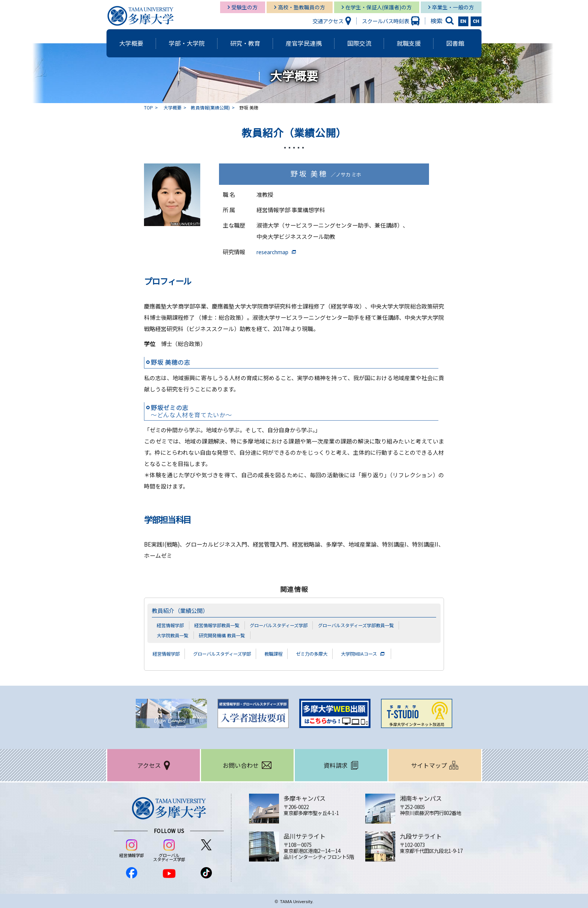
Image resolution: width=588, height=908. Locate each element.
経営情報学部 (171, 625)
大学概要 (172, 107)
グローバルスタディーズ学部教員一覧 (370, 625)
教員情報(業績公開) (210, 107)
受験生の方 (244, 7)
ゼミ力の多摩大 (331, 653)
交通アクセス (328, 21)
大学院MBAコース (385, 653)
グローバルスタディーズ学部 (287, 625)
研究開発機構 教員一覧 (226, 635)
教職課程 (289, 653)
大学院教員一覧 (174, 635)
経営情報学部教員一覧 (221, 625)
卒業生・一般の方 (453, 7)
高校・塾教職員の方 (301, 7)
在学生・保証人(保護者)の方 (379, 7)
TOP (148, 107)
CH (476, 21)
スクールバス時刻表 (385, 21)
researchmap (274, 252)
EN (463, 21)
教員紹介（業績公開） (184, 610)
